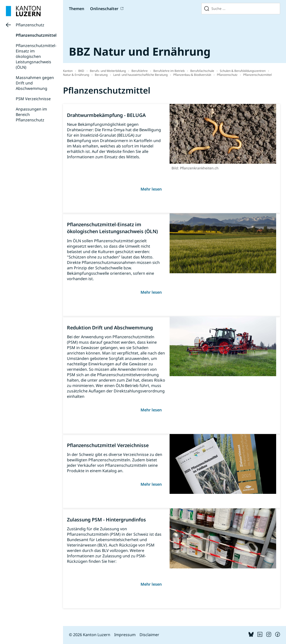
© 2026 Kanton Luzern (90, 635)
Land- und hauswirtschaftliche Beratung (140, 75)
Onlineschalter (104, 9)
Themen (77, 9)
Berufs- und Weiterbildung (108, 71)
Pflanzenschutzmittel (36, 35)
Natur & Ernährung (76, 75)
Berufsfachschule (202, 71)
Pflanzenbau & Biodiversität (192, 75)
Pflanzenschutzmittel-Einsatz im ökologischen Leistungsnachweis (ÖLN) (36, 56)
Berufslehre (140, 71)
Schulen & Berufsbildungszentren (243, 71)
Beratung (101, 75)
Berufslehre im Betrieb (169, 71)
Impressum (125, 635)
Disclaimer (149, 635)
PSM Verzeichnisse (33, 99)
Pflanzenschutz (30, 25)
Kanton (68, 71)
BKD (81, 71)
